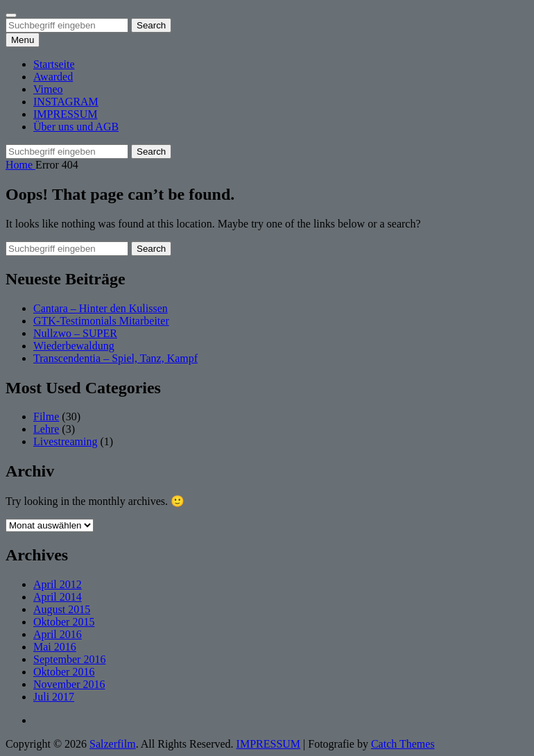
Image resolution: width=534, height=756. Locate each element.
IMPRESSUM (65, 114)
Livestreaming (65, 441)
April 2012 (58, 584)
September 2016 (69, 659)
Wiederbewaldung (74, 346)
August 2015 (62, 609)
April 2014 (58, 597)
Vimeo (48, 89)
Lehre (46, 429)
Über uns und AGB (76, 127)
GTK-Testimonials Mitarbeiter (101, 321)
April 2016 (58, 634)
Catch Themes (403, 744)
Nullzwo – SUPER (75, 333)
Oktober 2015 (64, 622)
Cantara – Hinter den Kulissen (101, 308)
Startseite (54, 64)
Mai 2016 (55, 647)
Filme (46, 416)
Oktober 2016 (64, 672)
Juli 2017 (54, 697)
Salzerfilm (113, 744)
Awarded (53, 77)
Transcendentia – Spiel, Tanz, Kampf (115, 358)
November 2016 (69, 684)
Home (20, 165)
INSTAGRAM (66, 102)
